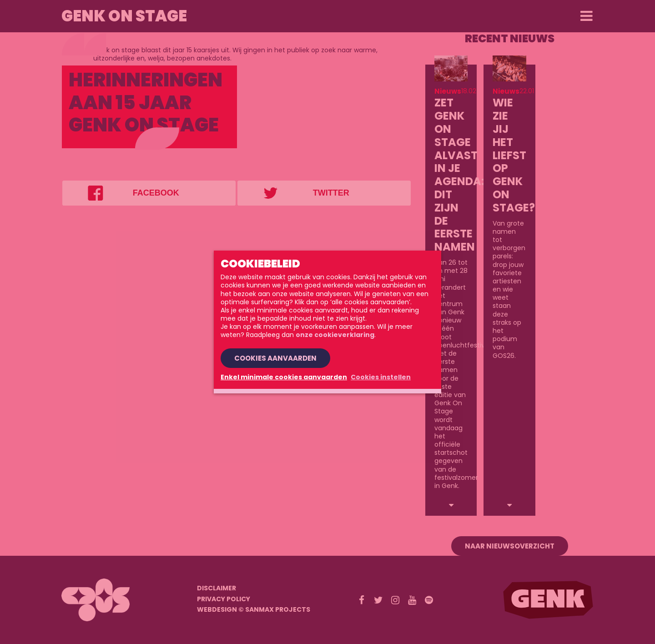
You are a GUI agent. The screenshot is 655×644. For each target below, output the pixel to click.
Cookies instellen (381, 377)
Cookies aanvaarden (275, 358)
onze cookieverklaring (335, 335)
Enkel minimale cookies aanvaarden (284, 377)
